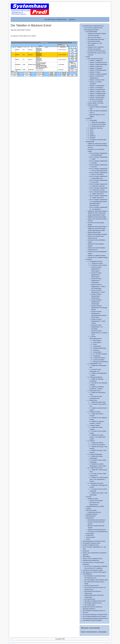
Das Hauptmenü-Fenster (92, 30)
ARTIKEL (89, 497)
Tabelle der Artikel (93, 499)
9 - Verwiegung (96, 356)
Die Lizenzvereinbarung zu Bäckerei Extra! (95, 614)
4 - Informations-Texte (94, 391)
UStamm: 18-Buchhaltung (97, 97)
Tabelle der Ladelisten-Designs (97, 255)
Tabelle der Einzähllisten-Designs (97, 234)
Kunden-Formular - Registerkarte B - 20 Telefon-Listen (99, 333)
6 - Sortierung (95, 350)
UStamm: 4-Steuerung (96, 66)
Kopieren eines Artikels (96, 501)
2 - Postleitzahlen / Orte (95, 364)
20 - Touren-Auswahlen (96, 101)
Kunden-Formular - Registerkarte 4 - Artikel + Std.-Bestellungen (99, 286)
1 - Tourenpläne (92, 120)
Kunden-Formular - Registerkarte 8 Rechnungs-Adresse (99, 308)
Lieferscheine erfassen (94, 512)
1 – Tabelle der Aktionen (96, 443)
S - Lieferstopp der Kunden (96, 483)
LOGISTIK (89, 118)
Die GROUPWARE (92, 32)
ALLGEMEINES (87, 574)
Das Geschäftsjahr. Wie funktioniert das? (96, 580)
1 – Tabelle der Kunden (96, 263)
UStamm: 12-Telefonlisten (97, 86)
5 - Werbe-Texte (92, 400)
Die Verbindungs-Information (96, 39)
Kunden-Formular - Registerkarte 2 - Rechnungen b (97, 275)
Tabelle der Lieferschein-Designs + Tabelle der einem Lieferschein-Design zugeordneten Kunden (98, 213)
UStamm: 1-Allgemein (96, 60)
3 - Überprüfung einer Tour (97, 126)
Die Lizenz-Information (94, 37)
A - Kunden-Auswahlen (98, 360)
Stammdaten (86, 557)
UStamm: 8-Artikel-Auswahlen (98, 74)
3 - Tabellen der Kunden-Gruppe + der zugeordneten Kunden (98, 437)
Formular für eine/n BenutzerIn (97, 51)
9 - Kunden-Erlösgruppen (95, 454)
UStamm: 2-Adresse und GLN (98, 62)
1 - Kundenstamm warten (95, 261)
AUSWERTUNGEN (92, 514)
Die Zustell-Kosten (90, 599)
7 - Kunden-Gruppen (94, 425)
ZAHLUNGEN (90, 533)
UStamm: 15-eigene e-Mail (97, 91)
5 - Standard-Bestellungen (99, 348)
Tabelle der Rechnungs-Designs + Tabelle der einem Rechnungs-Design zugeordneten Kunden (98, 228)
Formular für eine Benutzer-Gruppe (93, 570)
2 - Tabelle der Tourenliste (95, 128)
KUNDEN (89, 259)
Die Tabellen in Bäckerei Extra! (92, 543)
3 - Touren (91, 130)
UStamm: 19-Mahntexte (96, 99)
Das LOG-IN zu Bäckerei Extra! (93, 28)
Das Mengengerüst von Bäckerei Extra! (94, 541)
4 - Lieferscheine (96, 346)
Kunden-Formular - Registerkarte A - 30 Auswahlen (97, 327)
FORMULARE (90, 142)
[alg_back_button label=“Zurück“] (21, 30)
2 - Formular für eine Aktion (97, 445)
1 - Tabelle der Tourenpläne (97, 122)
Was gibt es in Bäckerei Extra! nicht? (95, 601)
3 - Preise (94, 344)
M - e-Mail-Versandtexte (98, 358)
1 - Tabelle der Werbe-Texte (97, 402)
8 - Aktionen (91, 441)
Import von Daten (93, 105)
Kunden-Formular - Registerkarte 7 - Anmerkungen (97, 302)
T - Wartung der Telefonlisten (100, 362)
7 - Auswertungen (96, 352)
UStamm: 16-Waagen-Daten (98, 93)
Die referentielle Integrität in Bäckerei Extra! (95, 618)
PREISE (89, 508)
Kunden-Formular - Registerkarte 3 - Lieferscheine (97, 281)
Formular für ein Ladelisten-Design (98, 257)
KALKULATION (91, 537)
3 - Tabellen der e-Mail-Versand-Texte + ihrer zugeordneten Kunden (99, 479)
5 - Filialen (91, 134)
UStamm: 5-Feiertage (96, 68)
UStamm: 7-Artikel (95, 72)
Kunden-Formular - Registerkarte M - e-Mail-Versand (98, 321)
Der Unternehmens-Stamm (96, 59)
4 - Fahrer (91, 132)
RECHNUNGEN (91, 516)
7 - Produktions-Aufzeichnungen (97, 140)
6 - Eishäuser (92, 136)
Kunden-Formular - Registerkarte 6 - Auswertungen (97, 296)
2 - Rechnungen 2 (96, 342)
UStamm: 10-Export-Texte (97, 80)
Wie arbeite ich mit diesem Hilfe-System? (95, 572)
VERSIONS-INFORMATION (91, 560)
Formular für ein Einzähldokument (98, 532)
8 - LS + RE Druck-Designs (99, 354)
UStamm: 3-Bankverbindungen (98, 64)
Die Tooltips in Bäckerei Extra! (93, 603)
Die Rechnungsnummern (92, 586)
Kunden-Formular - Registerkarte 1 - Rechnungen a (97, 269)
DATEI (88, 57)
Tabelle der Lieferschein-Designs (97, 144)
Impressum (72, 19)
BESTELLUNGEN (91, 510)
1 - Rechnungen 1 (96, 340)
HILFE (88, 539)
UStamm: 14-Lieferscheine (97, 89)
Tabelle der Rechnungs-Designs (97, 217)
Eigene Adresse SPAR (94, 232)
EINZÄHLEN (90, 518)
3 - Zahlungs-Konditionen (95, 377)
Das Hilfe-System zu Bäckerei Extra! (56, 19)
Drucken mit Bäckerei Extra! (91, 545)
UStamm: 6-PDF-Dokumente (98, 70)
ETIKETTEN (90, 535)
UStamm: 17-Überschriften (97, 95)
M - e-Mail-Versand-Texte (95, 468)
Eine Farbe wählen (90, 605)
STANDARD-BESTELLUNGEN (95, 506)
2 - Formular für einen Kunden (98, 265)
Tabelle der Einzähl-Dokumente (97, 530)
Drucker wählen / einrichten (96, 103)
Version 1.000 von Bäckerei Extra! (93, 559)
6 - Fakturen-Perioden (94, 412)
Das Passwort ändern (94, 41)
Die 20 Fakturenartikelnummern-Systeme (95, 616)
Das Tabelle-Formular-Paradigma (92, 620)
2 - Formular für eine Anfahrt (98, 124)
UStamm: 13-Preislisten (96, 88)
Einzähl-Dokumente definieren (97, 520)
